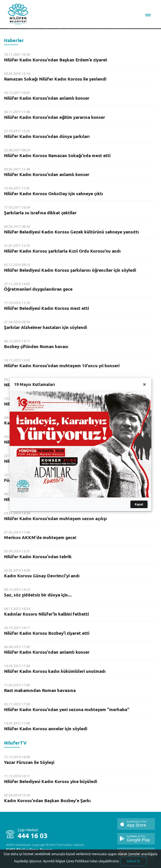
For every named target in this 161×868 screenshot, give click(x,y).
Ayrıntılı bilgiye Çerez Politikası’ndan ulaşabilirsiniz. (81, 862)
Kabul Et (134, 862)
